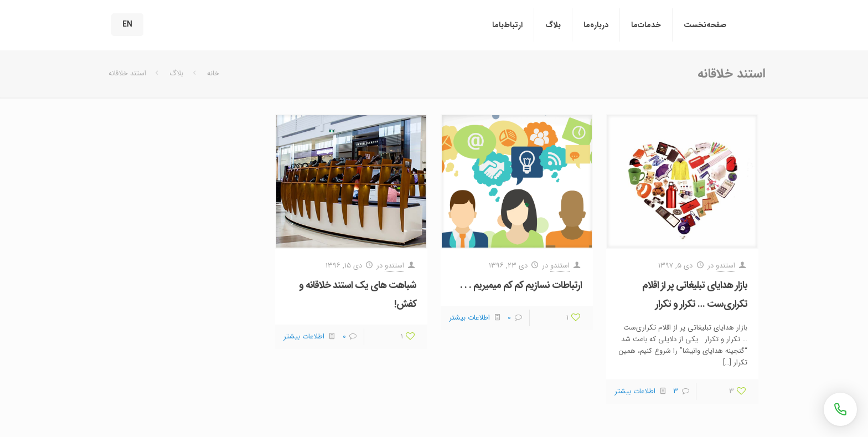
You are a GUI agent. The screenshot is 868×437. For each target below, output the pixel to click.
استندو (725, 266)
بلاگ (176, 73)
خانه (213, 73)
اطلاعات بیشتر (635, 391)
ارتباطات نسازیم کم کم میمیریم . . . (521, 285)
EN (127, 24)
